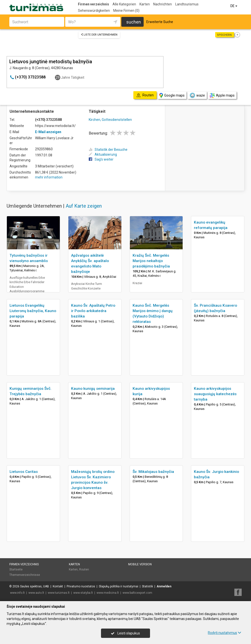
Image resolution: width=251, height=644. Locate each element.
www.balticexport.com (137, 593)
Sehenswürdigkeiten (94, 11)
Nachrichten (163, 4)
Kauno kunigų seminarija (93, 389)
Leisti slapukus (125, 633)
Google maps (172, 95)
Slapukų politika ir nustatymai (119, 586)
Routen (84, 569)
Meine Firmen (126, 11)
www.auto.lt (36, 593)
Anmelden (164, 586)
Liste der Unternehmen (99, 35)
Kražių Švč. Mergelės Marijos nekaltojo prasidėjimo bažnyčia (151, 261)
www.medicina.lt (108, 593)
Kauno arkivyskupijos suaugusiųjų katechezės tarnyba (215, 394)
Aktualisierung (103, 154)
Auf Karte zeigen (84, 206)
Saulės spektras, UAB (35, 586)
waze (197, 95)
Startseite (16, 569)
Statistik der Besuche (108, 150)
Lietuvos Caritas (24, 472)
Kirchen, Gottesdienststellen (110, 120)
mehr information (49, 177)
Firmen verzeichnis (94, 4)
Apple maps (222, 95)
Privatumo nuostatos (81, 586)
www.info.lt (17, 593)
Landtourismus (187, 4)
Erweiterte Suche (160, 22)
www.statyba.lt (83, 593)
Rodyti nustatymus (225, 633)
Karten (145, 4)
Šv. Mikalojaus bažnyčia (153, 472)
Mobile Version (140, 564)
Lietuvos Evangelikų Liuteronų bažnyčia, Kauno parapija (33, 311)
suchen (134, 22)
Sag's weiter (101, 159)
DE (234, 6)
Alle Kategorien (124, 4)
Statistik (147, 586)
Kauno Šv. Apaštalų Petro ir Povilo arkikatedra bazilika (93, 311)
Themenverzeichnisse (25, 575)
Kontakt (58, 586)
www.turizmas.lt (59, 593)
